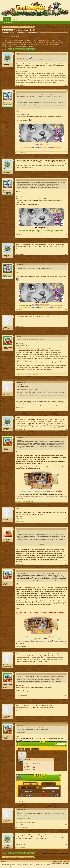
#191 (66, 499)
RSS (68, 861)
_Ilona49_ (18, 375)
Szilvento (6, 665)
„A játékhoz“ (31, 46)
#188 (66, 372)
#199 (66, 825)
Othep (5, 103)
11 (27, 49)
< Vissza (10, 49)
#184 (66, 234)
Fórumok (7, 19)
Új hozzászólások (7, 22)
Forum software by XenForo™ (39, 865)
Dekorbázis (61, 146)
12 (29, 49)
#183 (66, 170)
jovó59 (5, 327)
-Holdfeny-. (29, 501)
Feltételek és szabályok (56, 863)
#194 (66, 644)
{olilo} (17, 501)
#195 (66, 664)
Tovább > (33, 49)
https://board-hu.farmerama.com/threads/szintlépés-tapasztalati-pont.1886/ (39, 347)
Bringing (26, 32)
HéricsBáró (18, 847)
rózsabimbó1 (7, 540)
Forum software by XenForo (14, 865)
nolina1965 (6, 65)
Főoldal (65, 861)
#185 (66, 254)
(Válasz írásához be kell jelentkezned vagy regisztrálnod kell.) (54, 853)
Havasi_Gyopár (8, 347)
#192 (66, 519)
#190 (66, 429)
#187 (66, 326)
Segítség (60, 861)
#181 (66, 85)
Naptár (15, 19)
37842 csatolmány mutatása (24, 818)
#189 (66, 407)
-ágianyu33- (23, 375)
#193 (66, 564)
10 (24, 49)
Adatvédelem (66, 863)
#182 (66, 150)
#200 (66, 845)
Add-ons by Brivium (15, 866)
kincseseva (6, 716)
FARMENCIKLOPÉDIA (24, 146)
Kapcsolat (55, 861)
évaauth (5, 520)
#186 (66, 310)
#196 (66, 695)
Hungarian (4, 861)
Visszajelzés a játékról (13, 32)
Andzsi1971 (30, 375)
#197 (66, 715)
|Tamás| (5, 448)
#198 (66, 799)
